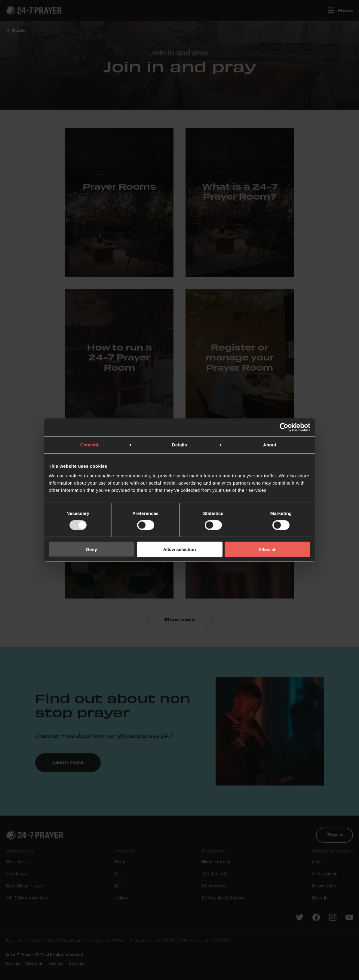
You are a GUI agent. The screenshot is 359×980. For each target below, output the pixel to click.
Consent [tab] (89, 445)
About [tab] (270, 445)
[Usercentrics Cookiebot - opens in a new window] (284, 427)
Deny (92, 549)
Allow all (267, 549)
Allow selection (179, 549)
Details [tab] (179, 445)
